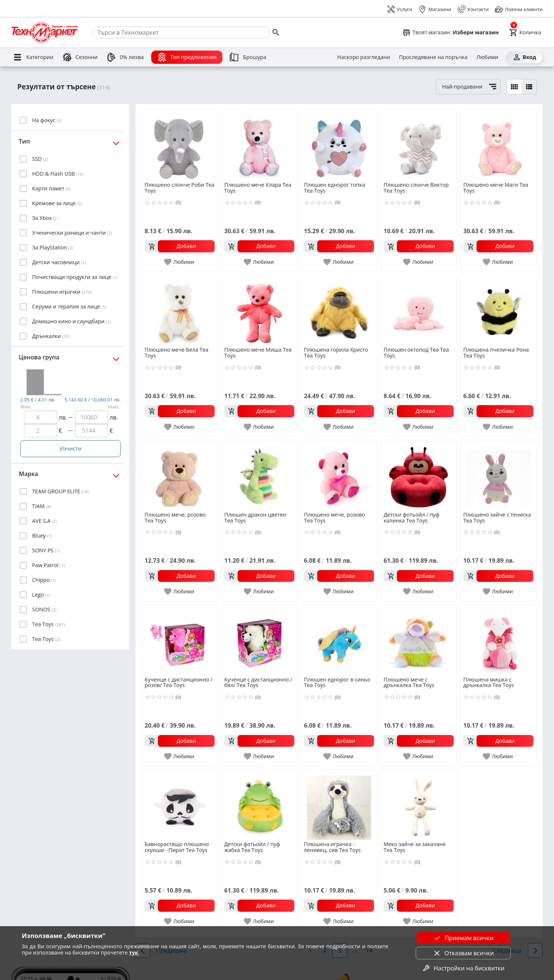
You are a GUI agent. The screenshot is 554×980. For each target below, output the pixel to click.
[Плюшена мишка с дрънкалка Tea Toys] (498, 640)
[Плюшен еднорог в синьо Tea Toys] (339, 640)
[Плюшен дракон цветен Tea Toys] (259, 475)
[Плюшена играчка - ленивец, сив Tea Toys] (339, 805)
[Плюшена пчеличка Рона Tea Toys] (498, 310)
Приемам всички (463, 938)
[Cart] (525, 32)
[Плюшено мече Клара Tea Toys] (259, 145)
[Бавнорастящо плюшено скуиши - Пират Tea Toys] (180, 805)
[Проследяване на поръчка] (433, 57)
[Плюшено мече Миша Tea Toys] (259, 310)
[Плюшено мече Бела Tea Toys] (180, 310)
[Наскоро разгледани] (364, 57)
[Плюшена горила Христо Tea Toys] (339, 310)
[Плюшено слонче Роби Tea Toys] (180, 145)
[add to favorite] (179, 262)
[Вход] (524, 57)
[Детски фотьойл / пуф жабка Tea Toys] (259, 805)
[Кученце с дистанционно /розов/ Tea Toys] (180, 640)
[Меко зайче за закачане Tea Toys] (419, 805)
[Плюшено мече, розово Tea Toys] (180, 475)
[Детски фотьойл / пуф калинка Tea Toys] (419, 475)
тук (134, 953)
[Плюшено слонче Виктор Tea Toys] (419, 145)
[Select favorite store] (450, 32)
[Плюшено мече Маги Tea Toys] (498, 145)
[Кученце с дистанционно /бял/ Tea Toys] (259, 640)
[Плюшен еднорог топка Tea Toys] (339, 145)
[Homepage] (45, 32)
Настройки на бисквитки (463, 968)
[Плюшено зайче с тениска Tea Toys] (498, 475)
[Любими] (487, 57)
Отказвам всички (463, 953)
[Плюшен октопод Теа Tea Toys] (419, 310)
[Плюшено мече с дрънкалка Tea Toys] (419, 640)
